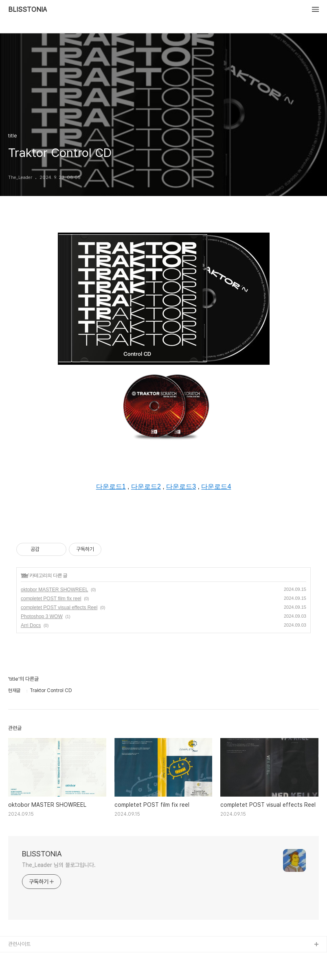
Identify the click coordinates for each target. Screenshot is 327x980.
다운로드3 (181, 487)
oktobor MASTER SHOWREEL (54, 590)
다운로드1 (111, 487)
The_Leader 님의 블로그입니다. (59, 865)
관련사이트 (19, 944)
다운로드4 (216, 487)
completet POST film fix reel (51, 599)
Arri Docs (31, 625)
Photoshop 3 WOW (42, 616)
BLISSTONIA (27, 10)
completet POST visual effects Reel (59, 608)
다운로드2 (146, 487)
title (24, 575)
